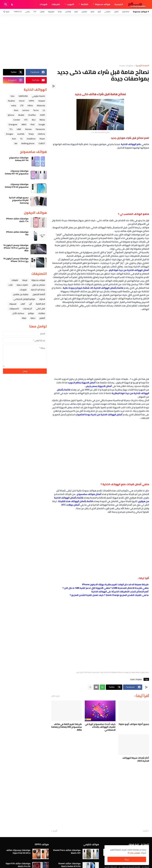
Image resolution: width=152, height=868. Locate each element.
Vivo (12, 96)
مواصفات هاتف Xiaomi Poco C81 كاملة (67, 851)
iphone (11, 115)
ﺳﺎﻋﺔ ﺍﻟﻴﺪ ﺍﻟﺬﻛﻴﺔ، (38, 290)
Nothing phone (28, 143)
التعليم (42, 318)
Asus (16, 110)
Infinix (30, 106)
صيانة (24, 318)
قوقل (42, 11)
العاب (23, 304)
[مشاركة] (54, 86)
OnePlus (18, 11)
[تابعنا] (7, 12)
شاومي (107, 11)
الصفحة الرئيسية (142, 66)
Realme (11, 101)
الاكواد (42, 299)
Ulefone (41, 134)
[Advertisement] (76, 39)
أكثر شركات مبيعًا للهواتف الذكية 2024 (136, 759)
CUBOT (42, 143)
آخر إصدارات (27, 309)
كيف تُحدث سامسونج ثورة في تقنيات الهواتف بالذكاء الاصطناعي (100, 727)
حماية (33, 318)
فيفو (92, 11)
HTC (26, 120)
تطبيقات (56, 4)
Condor (17, 120)
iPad (33, 124)
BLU (34, 120)
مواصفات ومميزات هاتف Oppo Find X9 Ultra (18, 851)
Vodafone (31, 139)
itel (16, 143)
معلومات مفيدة (126, 66)
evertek (21, 134)
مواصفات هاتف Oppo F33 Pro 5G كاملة (18, 865)
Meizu (42, 120)
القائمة (85, 4)
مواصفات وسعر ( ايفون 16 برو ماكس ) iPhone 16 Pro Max (16, 248)
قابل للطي (41, 309)
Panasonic (40, 129)
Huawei (42, 101)
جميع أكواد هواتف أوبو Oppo (134, 724)
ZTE (35, 11)
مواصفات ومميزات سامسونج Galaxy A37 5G (17, 172)
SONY (42, 115)
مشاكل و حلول (39, 285)
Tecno (36, 110)
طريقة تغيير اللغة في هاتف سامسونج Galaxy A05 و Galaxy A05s (66, 727)
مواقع (31, 313)
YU (21, 139)
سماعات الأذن (18, 313)
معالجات (41, 313)
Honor (22, 101)
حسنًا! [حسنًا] (127, 859)
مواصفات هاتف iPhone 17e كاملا (17, 220)
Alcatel (21, 115)
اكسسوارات (14, 309)
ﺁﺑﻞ (30, 304)
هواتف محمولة (103, 4)
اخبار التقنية (40, 304)
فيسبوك (13, 304)
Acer (14, 139)
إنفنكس (68, 11)
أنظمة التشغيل (39, 294)
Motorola (41, 106)
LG (44, 110)
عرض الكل (56, 696)
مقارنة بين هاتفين (21, 294)
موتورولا (51, 11)
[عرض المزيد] (90, 687)
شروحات (43, 4)
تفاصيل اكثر (135, 853)
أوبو (99, 11)
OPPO (31, 101)
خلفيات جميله (22, 285)
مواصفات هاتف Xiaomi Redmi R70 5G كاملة (69, 865)
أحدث (145, 831)
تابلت (10, 285)
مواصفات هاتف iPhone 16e (17, 233)
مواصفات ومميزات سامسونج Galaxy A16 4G (17, 186)
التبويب (70, 4)
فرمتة (25, 280)
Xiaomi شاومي (38, 96)
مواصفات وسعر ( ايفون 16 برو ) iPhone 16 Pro (16, 260)
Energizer (13, 124)
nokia (14, 106)
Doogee (10, 134)
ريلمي (27, 11)
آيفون (116, 11)
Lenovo (26, 110)
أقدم (55, 831)
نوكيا (60, 11)
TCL (11, 129)
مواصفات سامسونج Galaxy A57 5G (19, 159)
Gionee (28, 129)
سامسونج (126, 11)
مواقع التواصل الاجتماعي (24, 299)
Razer (42, 139)
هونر (76, 11)
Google (42, 124)
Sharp (31, 134)
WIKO (24, 124)
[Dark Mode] (12, 4)
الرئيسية (119, 4)
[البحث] (6, 4)
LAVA (19, 129)
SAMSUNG (23, 96)
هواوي (84, 11)
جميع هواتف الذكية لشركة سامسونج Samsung (19, 200)
